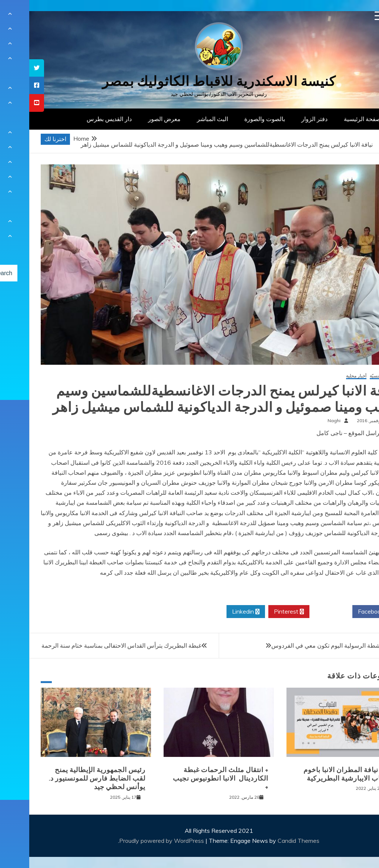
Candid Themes (269, 841)
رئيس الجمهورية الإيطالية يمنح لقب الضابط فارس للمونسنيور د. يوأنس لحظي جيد (68, 779)
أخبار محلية (327, 376)
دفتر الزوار (285, 119)
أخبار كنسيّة (351, 376)
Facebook (344, 612)
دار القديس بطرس (80, 119)
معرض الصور (135, 119)
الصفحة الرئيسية (335, 119)
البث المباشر (183, 119)
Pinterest (260, 612)
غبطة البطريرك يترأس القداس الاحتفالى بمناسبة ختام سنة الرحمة (92, 645)
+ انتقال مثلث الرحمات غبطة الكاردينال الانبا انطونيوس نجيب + (191, 779)
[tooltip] (7, 68)
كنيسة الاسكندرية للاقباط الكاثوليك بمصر (190, 81)
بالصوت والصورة (235, 119)
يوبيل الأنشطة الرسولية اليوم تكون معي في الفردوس (307, 645)
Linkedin (217, 612)
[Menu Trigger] (350, 16)
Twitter (302, 612)
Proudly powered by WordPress (133, 841)
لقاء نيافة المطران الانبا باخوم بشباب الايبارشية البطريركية (318, 774)
